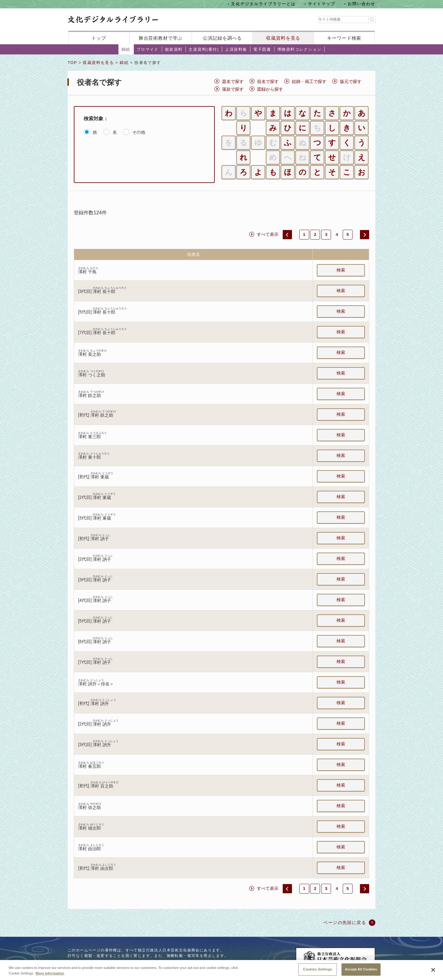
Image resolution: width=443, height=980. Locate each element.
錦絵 (126, 49)
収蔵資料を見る (283, 38)
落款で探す (233, 89)
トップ (99, 38)
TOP (72, 63)
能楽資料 (174, 49)
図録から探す (270, 89)
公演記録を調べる (222, 38)
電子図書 (262, 49)
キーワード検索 (344, 38)
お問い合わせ (361, 4)
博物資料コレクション (299, 49)
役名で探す (268, 81)
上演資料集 (236, 49)
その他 (139, 132)
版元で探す (351, 81)
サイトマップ (322, 4)
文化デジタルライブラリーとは (263, 4)
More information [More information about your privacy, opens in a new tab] (50, 977)
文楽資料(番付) (204, 49)
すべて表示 (268, 234)
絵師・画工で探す (309, 81)
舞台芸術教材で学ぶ (161, 38)
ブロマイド (148, 49)
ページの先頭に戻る (345, 922)
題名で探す (233, 81)
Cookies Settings (317, 973)
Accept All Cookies (361, 973)
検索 (341, 270)
